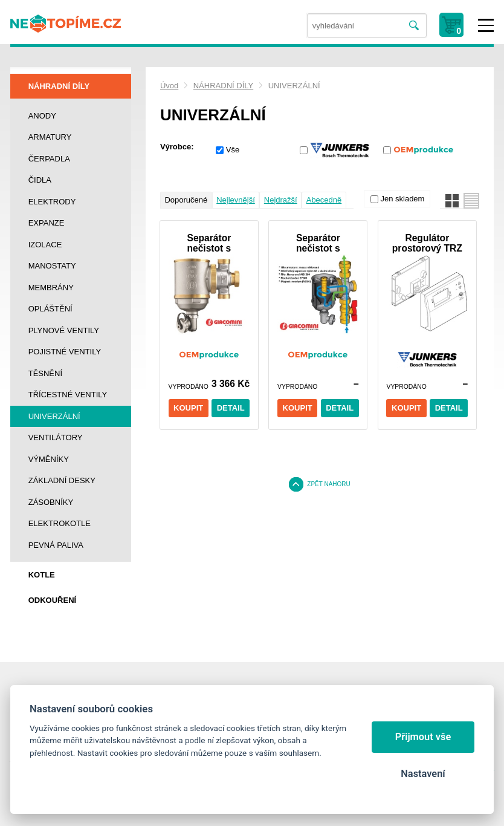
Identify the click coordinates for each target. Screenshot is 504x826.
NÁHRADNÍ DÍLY (223, 86)
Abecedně (324, 200)
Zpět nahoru (329, 484)
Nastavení (423, 774)
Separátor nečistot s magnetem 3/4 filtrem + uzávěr (318, 243)
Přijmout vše (423, 737)
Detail (231, 408)
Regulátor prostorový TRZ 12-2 (427, 243)
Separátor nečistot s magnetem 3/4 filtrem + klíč (209, 243)
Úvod (169, 86)
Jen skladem (402, 199)
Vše (233, 150)
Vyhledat (414, 26)
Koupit (188, 408)
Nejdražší (281, 200)
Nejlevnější (236, 200)
